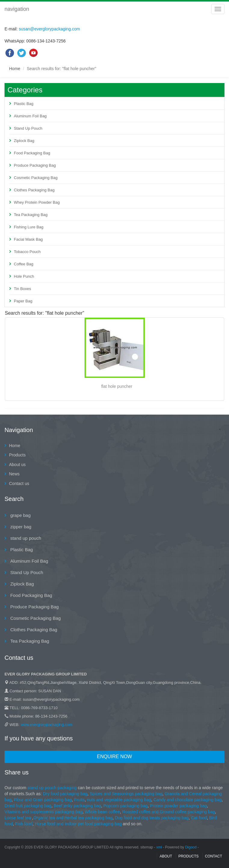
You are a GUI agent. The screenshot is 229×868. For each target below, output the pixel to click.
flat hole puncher (117, 386)
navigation (17, 9)
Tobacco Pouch (27, 252)
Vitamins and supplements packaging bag (43, 812)
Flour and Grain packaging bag (42, 800)
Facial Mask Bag (28, 239)
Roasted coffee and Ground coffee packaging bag (169, 812)
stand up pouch (25, 538)
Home (15, 69)
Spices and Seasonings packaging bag (126, 794)
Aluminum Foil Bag (30, 116)
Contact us (19, 483)
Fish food (24, 824)
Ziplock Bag (24, 141)
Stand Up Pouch (28, 128)
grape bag (20, 515)
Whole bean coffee (102, 812)
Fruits (79, 800)
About (166, 856)
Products (17, 455)
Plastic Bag (24, 104)
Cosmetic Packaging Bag (36, 178)
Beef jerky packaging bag (77, 806)
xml (159, 847)
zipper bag (20, 527)
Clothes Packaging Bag (34, 190)
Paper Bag (23, 301)
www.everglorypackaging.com (46, 725)
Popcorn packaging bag (125, 806)
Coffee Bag (24, 264)
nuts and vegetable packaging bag (119, 800)
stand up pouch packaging (52, 788)
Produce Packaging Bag (35, 165)
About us (17, 465)
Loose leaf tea (18, 818)
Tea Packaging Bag (31, 215)
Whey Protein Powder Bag (37, 202)
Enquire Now (114, 757)
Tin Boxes (22, 289)
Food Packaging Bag (32, 153)
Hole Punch (24, 276)
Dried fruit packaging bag (28, 806)
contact (214, 856)
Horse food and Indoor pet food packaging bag (79, 824)
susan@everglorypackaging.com (49, 29)
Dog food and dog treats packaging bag (152, 818)
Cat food (199, 818)
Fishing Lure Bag (29, 227)
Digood (191, 847)
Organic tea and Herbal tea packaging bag (73, 818)
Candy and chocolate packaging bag (188, 800)
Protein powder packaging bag (178, 806)
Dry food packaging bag (65, 794)
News (14, 474)
